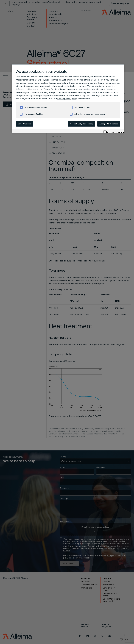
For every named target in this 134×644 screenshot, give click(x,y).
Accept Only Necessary (82, 124)
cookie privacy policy (67, 99)
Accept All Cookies (109, 124)
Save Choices (24, 124)
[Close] (121, 68)
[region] (68, 99)
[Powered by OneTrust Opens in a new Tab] (113, 131)
